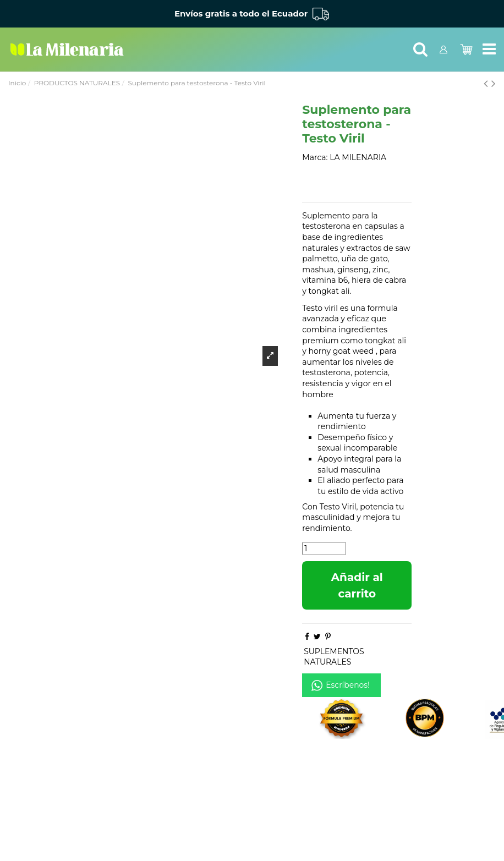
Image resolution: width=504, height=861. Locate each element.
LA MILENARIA (358, 157)
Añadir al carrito (357, 585)
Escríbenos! (348, 685)
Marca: (315, 157)
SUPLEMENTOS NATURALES (334, 657)
